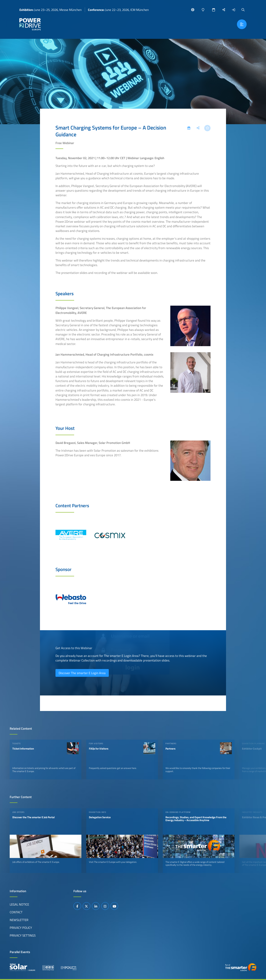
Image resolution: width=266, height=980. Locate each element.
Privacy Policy (21, 928)
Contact (16, 912)
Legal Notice (19, 904)
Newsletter (19, 920)
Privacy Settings (23, 935)
